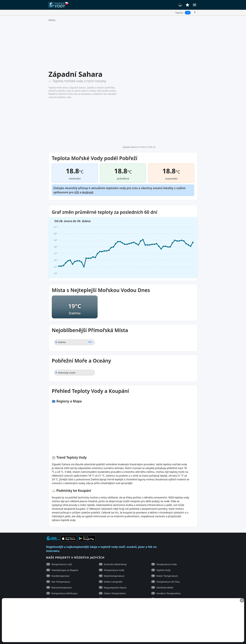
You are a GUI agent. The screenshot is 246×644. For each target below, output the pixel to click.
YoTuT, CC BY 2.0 (148, 72)
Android (88, 143)
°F (195, 13)
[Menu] (195, 5)
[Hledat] (180, 5)
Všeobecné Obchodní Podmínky (71, 590)
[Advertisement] (123, 46)
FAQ (48, 590)
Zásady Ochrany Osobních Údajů (110, 590)
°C (188, 13)
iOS (77, 143)
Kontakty (137, 590)
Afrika (52, 20)
